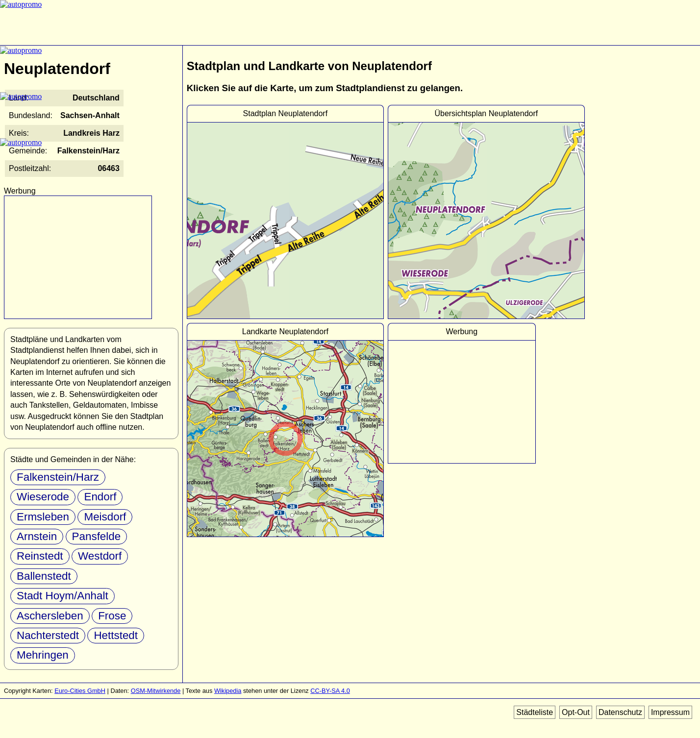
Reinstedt (40, 556)
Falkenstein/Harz (58, 477)
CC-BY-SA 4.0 (330, 691)
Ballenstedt (44, 576)
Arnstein (37, 536)
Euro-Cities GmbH (80, 691)
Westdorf (100, 556)
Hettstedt (116, 635)
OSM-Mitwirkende (156, 691)
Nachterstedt (48, 635)
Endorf (100, 497)
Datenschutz (620, 712)
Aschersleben (50, 616)
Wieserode (43, 497)
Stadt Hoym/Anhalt (62, 596)
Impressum (670, 712)
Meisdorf (105, 517)
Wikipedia (228, 691)
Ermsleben (43, 517)
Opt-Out (576, 712)
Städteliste (535, 712)
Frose (112, 616)
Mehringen (43, 655)
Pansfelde (97, 536)
